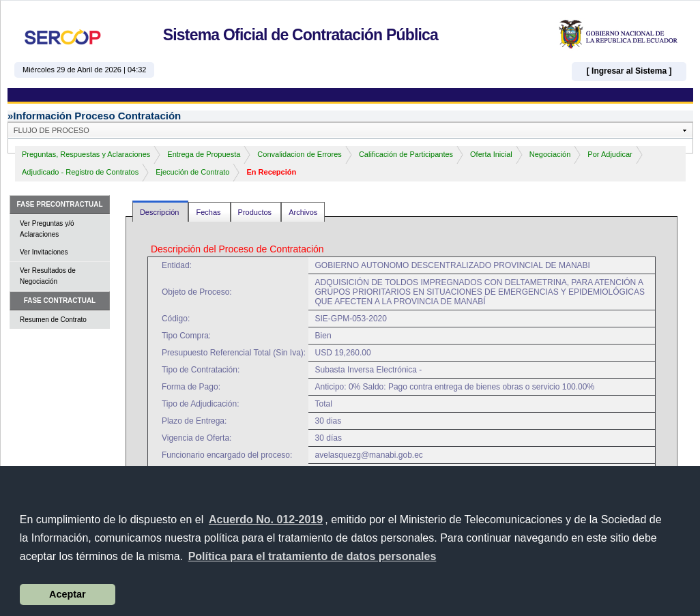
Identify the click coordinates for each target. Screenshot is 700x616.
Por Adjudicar (610, 154)
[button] (312, 557)
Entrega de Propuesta (204, 154)
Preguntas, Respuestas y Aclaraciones (86, 154)
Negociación (550, 154)
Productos (256, 212)
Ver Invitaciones (44, 252)
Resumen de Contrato (53, 320)
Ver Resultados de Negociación (48, 276)
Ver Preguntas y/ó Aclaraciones (47, 229)
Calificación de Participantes (406, 154)
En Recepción (271, 172)
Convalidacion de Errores (300, 154)
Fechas (209, 212)
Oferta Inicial (491, 154)
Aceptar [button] (68, 594)
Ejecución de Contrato (192, 172)
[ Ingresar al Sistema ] (629, 71)
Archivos (303, 212)
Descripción (161, 212)
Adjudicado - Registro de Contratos (80, 172)
